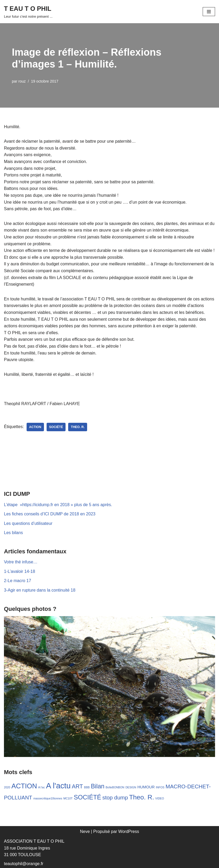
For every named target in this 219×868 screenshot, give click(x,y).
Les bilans (13, 533)
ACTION (35, 427)
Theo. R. (78, 427)
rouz (22, 81)
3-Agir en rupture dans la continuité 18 (40, 590)
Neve (85, 831)
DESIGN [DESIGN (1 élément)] (131, 787)
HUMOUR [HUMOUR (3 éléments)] (146, 787)
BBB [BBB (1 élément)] (87, 787)
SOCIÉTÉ (56, 427)
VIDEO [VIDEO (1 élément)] (160, 798)
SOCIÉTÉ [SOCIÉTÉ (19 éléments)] (87, 797)
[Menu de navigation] (209, 12)
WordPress (129, 831)
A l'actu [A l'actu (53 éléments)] (58, 786)
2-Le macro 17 (18, 581)
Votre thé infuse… (21, 562)
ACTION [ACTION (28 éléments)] (24, 786)
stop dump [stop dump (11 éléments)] (115, 797)
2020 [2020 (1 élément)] (7, 787)
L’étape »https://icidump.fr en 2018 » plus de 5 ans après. (58, 505)
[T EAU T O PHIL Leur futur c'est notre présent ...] (28, 12)
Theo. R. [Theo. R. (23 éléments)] (141, 797)
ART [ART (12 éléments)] (77, 787)
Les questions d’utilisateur (28, 523)
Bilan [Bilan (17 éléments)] (98, 786)
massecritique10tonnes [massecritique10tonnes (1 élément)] (48, 798)
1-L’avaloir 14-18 (19, 571)
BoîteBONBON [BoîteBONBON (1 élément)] (115, 787)
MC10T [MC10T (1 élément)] (68, 798)
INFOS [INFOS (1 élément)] (160, 787)
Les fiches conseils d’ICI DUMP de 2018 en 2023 (50, 514)
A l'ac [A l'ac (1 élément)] (41, 787)
